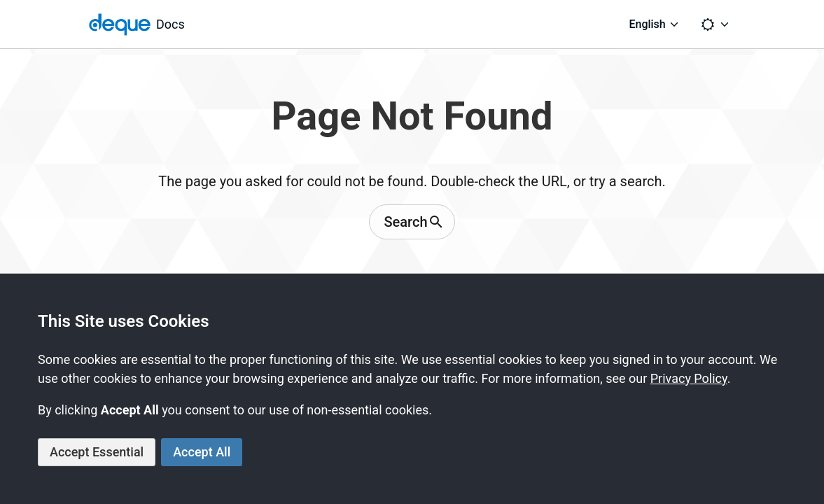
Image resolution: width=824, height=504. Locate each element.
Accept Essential (97, 452)
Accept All (202, 452)
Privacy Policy (689, 378)
